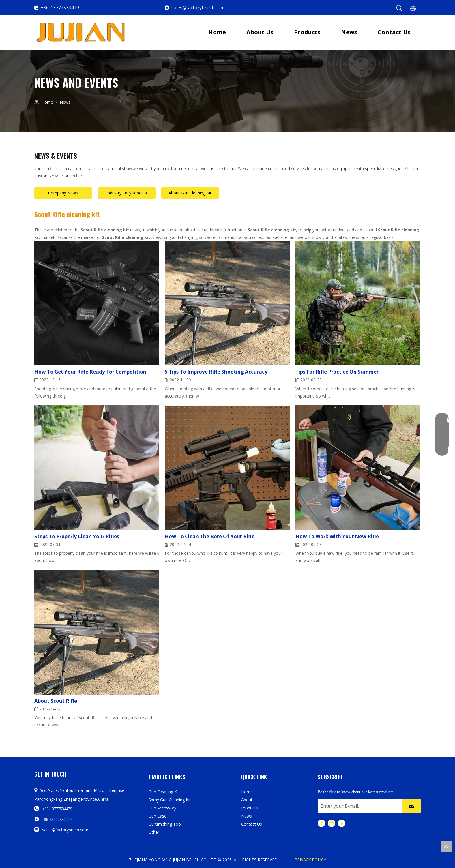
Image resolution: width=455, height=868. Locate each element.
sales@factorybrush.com (198, 8)
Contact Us (252, 824)
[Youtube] (342, 823)
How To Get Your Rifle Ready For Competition (90, 372)
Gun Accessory (162, 808)
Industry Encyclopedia (127, 193)
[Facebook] (321, 823)
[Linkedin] (332, 823)
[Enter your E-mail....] (359, 806)
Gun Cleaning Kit (164, 792)
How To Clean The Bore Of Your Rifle (210, 536)
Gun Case (158, 816)
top (446, 846)
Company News (63, 193)
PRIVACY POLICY (310, 860)
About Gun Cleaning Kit (190, 193)
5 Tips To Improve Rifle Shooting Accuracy (216, 372)
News (247, 816)
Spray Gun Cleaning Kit (170, 800)
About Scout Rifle (56, 701)
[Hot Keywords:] (399, 8)
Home (247, 792)
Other (154, 832)
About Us (250, 800)
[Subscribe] (411, 806)
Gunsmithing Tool (165, 824)
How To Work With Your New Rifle (337, 536)
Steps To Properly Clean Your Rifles (77, 536)
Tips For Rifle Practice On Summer (337, 372)
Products (250, 808)
